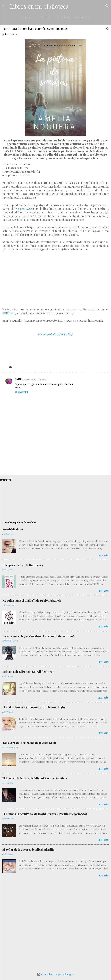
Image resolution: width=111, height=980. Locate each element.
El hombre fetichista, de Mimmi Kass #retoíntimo (35, 778)
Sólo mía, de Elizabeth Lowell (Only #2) (28, 672)
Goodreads (82, 17)
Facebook (63, 17)
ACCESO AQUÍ (24, 209)
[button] (107, 29)
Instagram (44, 17)
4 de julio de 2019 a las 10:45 (34, 379)
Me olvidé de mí (13, 529)
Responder (21, 392)
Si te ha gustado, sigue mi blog (55, 334)
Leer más (103, 555)
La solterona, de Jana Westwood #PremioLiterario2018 (38, 636)
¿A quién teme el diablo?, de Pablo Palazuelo (32, 601)
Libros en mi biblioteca (39, 6)
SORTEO (8, 313)
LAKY (18, 379)
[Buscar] (107, 6)
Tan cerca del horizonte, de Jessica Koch (29, 743)
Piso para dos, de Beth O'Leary (23, 565)
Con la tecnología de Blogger (56, 974)
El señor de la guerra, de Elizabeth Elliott (29, 849)
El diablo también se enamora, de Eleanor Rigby (34, 707)
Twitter (27, 17)
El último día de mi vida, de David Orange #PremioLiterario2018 (45, 814)
